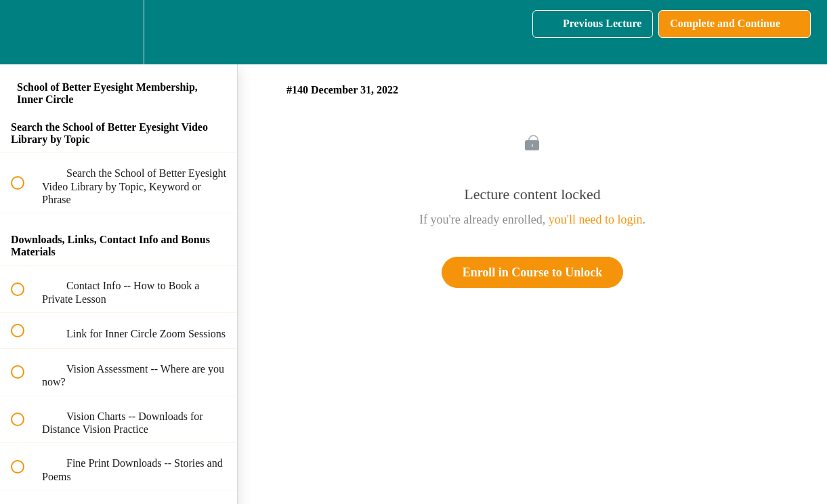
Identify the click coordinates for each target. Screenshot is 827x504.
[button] (25, 32)
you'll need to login (596, 219)
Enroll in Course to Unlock (533, 272)
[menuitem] (119, 32)
